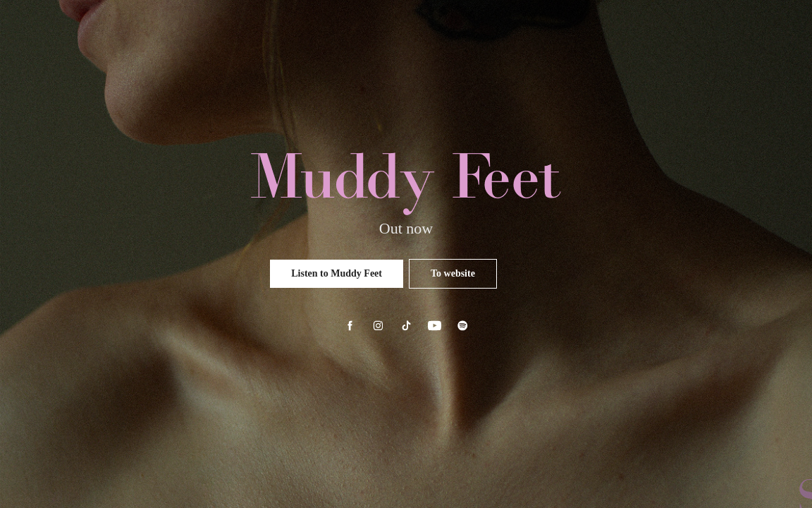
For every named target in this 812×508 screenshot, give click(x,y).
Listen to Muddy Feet (337, 273)
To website (453, 273)
